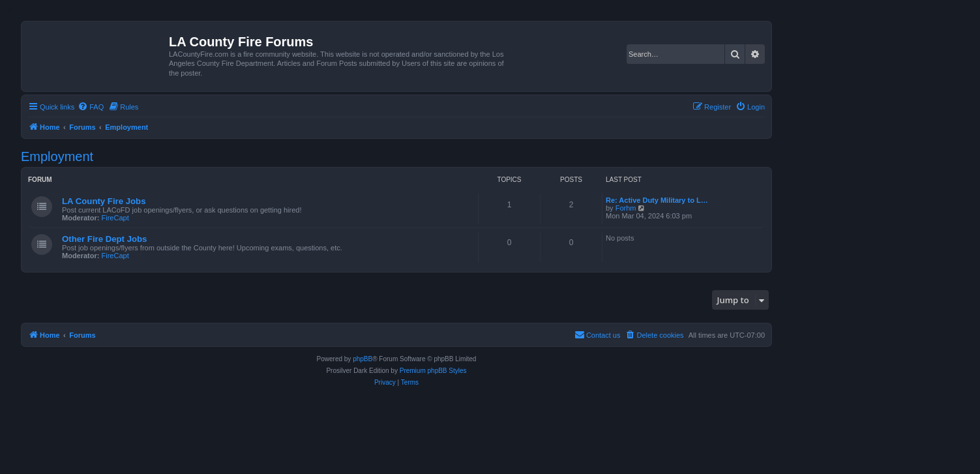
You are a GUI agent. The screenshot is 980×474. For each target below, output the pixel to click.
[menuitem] (91, 107)
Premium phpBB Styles (433, 371)
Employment (57, 156)
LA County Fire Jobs (104, 201)
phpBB (363, 359)
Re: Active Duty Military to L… (657, 200)
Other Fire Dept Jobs (104, 239)
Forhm (626, 208)
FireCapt (115, 218)
